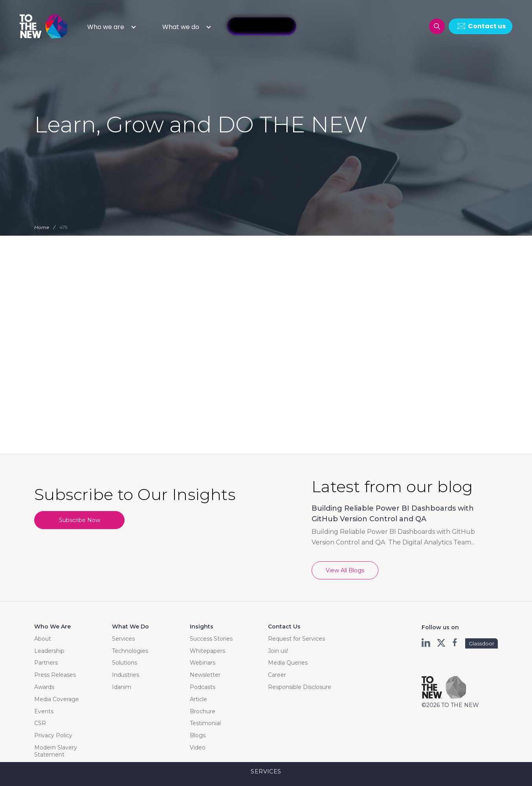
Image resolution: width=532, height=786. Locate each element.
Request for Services (296, 639)
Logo (44, 26)
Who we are (106, 27)
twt (441, 643)
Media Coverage (57, 699)
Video (198, 748)
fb (456, 643)
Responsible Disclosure (300, 687)
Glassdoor (482, 643)
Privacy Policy (53, 735)
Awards (44, 687)
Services (123, 639)
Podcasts (203, 687)
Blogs (198, 735)
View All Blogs (345, 570)
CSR (40, 723)
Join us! (278, 651)
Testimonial (205, 723)
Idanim (122, 687)
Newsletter (205, 675)
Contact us (487, 26)
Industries (126, 675)
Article (198, 699)
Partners (46, 663)
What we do (181, 27)
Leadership (49, 651)
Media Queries (288, 663)
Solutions (125, 663)
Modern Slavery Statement (56, 751)
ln (427, 643)
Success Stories (211, 639)
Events (44, 711)
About (43, 639)
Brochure (203, 711)
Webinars (203, 663)
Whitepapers (207, 651)
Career (277, 675)
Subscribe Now (80, 520)
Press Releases (55, 675)
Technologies (130, 651)
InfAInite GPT (262, 26)
